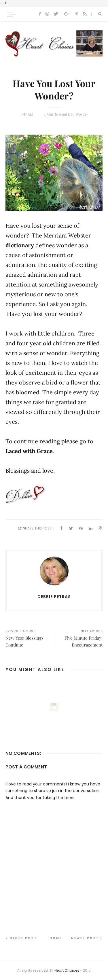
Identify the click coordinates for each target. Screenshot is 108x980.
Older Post (23, 938)
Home (56, 938)
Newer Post (85, 938)
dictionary (20, 245)
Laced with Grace (29, 451)
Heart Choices (67, 970)
